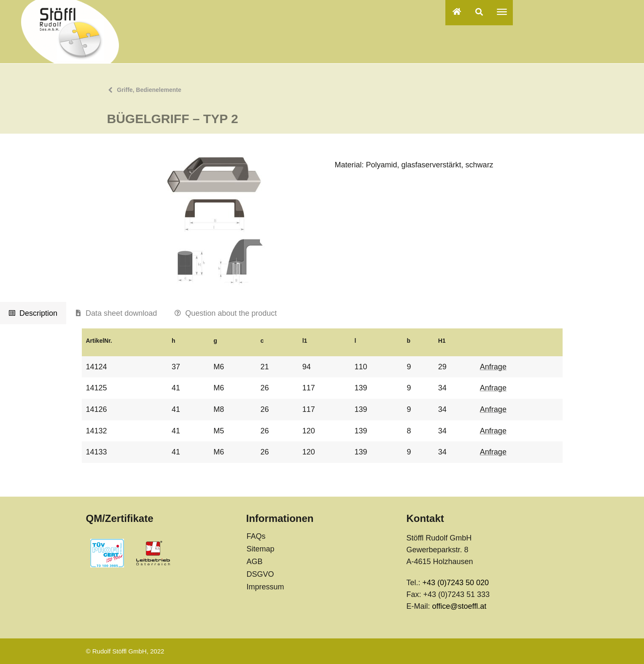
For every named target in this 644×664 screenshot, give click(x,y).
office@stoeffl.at (459, 606)
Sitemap (260, 549)
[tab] (33, 313)
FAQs (256, 536)
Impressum (265, 587)
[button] (479, 12)
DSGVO (260, 574)
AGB (254, 562)
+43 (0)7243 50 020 (455, 583)
